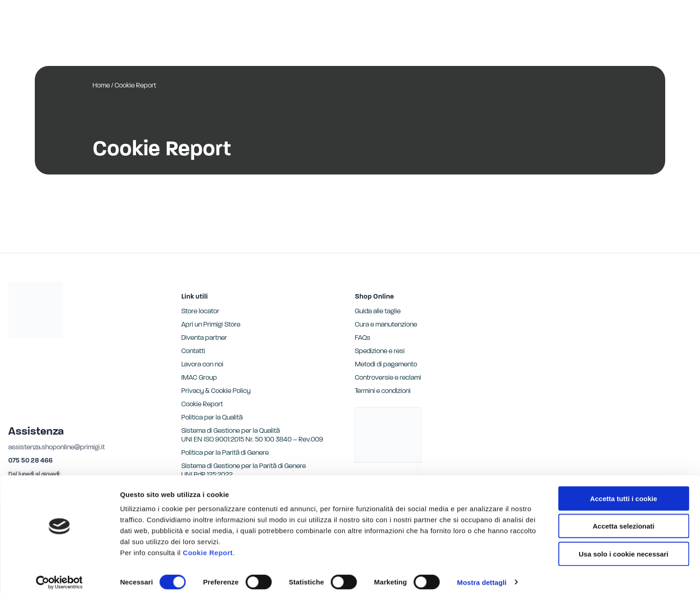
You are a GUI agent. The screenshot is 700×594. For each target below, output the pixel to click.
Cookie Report (208, 546)
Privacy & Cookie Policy (216, 391)
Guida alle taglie (378, 312)
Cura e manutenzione (386, 325)
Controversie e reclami (388, 378)
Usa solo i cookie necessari (624, 548)
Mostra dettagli (482, 576)
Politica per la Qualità (212, 418)
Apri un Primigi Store (211, 325)
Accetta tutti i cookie (624, 492)
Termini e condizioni (383, 391)
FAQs (363, 338)
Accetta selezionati (623, 520)
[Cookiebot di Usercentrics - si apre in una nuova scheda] (59, 576)
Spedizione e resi (380, 351)
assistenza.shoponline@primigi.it (57, 448)
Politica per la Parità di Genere (225, 453)
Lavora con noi (202, 365)
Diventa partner (204, 338)
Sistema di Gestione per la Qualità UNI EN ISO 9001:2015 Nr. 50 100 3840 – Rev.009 (252, 436)
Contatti (193, 351)
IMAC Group (199, 378)
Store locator (200, 312)
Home (101, 86)
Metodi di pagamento (386, 365)
